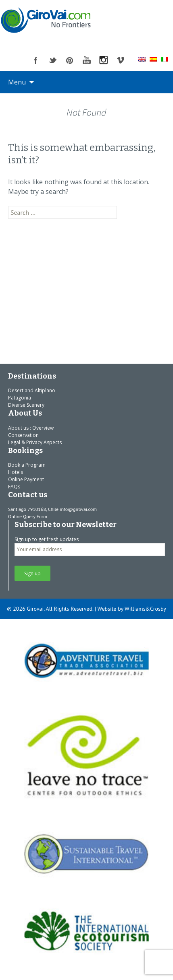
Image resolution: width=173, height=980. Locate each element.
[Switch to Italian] (165, 59)
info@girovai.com (78, 509)
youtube (87, 60)
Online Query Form (28, 516)
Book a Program (27, 465)
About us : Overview (31, 428)
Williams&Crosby (145, 609)
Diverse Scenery (26, 405)
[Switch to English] (142, 59)
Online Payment (26, 479)
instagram (104, 60)
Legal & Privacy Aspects (35, 442)
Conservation (23, 435)
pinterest (70, 60)
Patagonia (20, 398)
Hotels (16, 472)
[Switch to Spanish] (153, 59)
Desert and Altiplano (32, 390)
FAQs (14, 487)
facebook (36, 60)
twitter (53, 60)
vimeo (121, 60)
